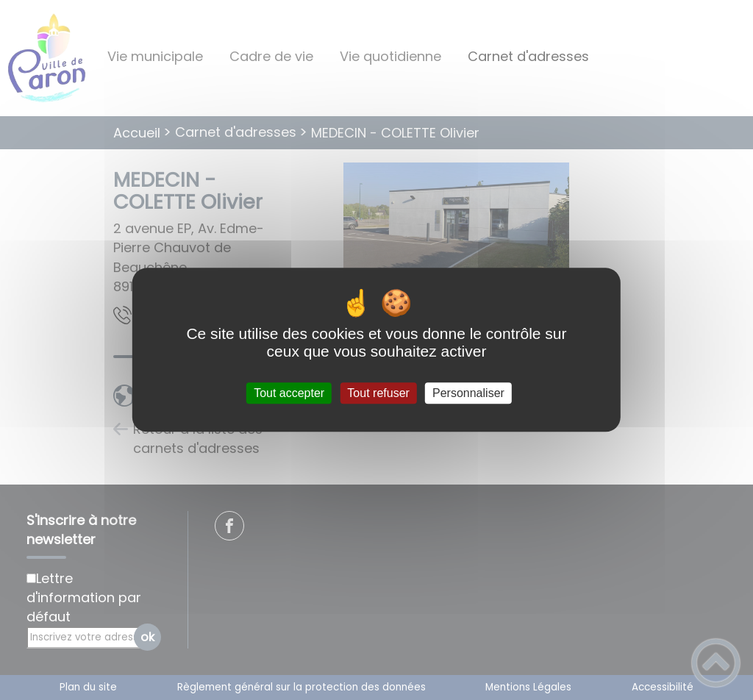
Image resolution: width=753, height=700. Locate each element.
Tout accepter (289, 393)
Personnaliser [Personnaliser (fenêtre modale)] (468, 393)
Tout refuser (378, 393)
